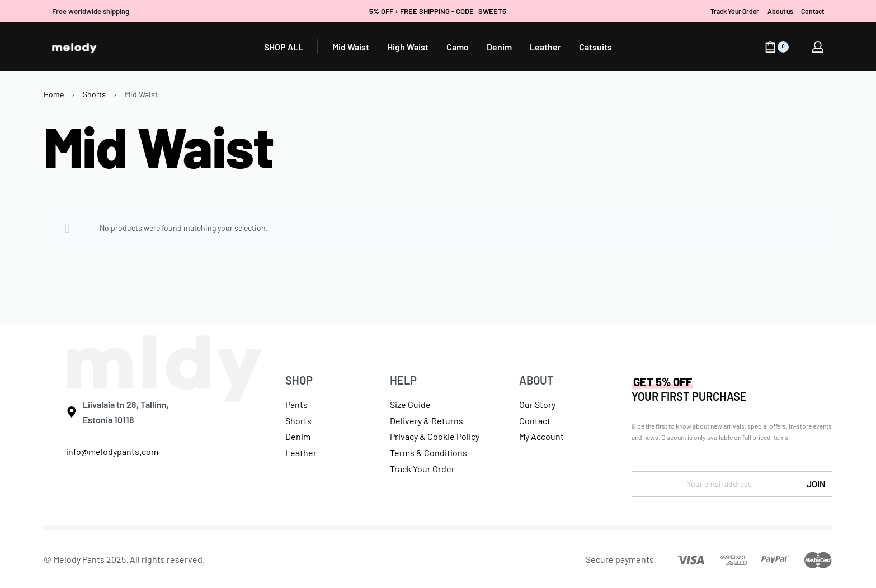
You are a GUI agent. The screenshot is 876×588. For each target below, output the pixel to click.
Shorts (94, 94)
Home (54, 94)
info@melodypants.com (112, 451)
